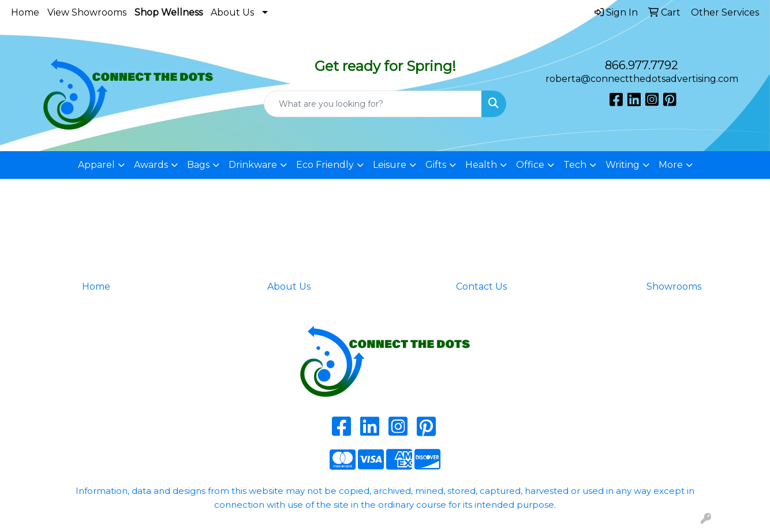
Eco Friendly (325, 165)
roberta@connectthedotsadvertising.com (642, 79)
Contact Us (481, 286)
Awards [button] (151, 165)
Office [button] (530, 165)
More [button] (671, 165)
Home (25, 12)
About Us (232, 12)
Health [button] (481, 165)
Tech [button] (575, 165)
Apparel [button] (96, 165)
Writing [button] (623, 165)
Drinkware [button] (253, 165)
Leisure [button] (390, 165)
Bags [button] (198, 165)
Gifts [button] (436, 165)
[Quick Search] (373, 104)
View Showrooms (87, 12)
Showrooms (674, 286)
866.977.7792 (642, 65)
